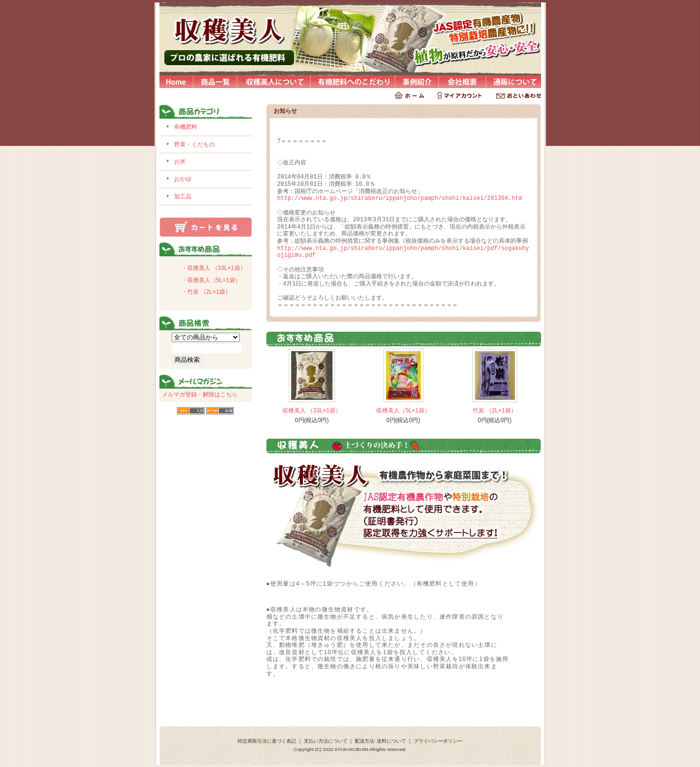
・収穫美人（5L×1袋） (211, 280)
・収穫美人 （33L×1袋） (214, 268)
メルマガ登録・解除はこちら (200, 394)
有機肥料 (186, 127)
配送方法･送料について (380, 741)
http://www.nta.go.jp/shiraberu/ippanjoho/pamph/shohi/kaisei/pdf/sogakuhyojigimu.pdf (403, 252)
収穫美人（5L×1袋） (403, 410)
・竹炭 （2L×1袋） (206, 292)
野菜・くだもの (194, 144)
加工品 (183, 196)
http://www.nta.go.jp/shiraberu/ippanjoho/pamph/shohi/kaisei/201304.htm (400, 198)
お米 (180, 161)
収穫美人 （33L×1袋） (312, 410)
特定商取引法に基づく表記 (267, 741)
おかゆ (183, 179)
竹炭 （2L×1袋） (494, 410)
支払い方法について (326, 741)
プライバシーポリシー (438, 741)
